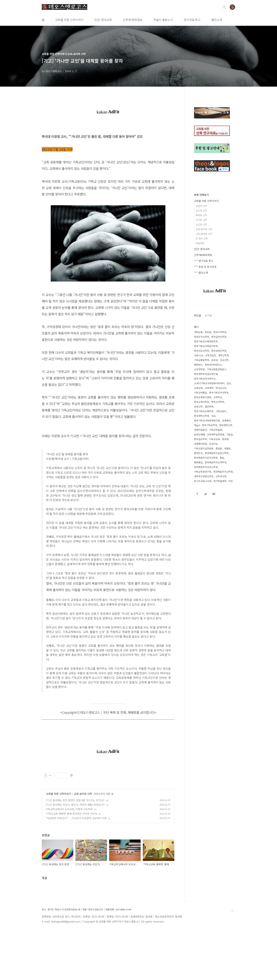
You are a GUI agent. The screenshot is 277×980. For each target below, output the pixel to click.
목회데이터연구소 (213, 365)
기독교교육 (214, 439)
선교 (213, 416)
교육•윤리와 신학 (83, 844)
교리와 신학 (201, 211)
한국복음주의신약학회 (216, 462)
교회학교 (218, 397)
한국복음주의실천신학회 (217, 453)
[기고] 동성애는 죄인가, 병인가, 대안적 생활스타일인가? (75, 855)
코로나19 (199, 355)
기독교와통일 (200, 393)
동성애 (225, 439)
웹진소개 (217, 20)
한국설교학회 (200, 439)
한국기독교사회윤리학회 (206, 346)
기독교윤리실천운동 (204, 448)
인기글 (208, 315)
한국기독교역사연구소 (205, 379)
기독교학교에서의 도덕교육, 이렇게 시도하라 (69, 859)
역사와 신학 (201, 220)
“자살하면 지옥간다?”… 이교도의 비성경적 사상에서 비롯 (76, 868)
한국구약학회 (220, 332)
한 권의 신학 (202, 238)
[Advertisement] (108, 788)
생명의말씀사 (200, 430)
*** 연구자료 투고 (204, 261)
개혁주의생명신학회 (204, 476)
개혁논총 (198, 332)
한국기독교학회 (210, 425)
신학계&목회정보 (203, 255)
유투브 (214, 494)
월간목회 (209, 407)
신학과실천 (211, 355)
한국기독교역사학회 (219, 393)
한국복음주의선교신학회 (206, 467)
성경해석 (226, 420)
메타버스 (198, 365)
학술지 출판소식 (163, 20)
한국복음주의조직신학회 (206, 458)
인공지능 (213, 444)
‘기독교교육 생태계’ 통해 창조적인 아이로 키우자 (71, 864)
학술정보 (200, 243)
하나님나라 (221, 388)
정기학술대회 (220, 481)
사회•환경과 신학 (204, 234)
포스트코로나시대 (203, 481)
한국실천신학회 (219, 337)
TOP (232, 961)
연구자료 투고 (192, 20)
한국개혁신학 (226, 425)
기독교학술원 (216, 430)
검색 (224, 7)
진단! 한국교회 (103, 20)
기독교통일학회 (202, 360)
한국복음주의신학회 (223, 472)
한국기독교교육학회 (204, 411)
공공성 (214, 360)
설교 (229, 383)
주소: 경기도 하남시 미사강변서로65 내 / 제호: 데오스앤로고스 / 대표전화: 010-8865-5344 (86, 960)
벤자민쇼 (198, 453)
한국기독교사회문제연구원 (207, 420)
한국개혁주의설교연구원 (206, 374)
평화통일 (198, 462)
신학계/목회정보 (133, 20)
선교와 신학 (201, 225)
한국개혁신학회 (202, 416)
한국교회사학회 (202, 402)
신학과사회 (221, 476)
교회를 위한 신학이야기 (69, 20)
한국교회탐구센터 (203, 397)
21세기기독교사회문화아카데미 (209, 383)
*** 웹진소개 (201, 273)
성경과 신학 (201, 206)
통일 (222, 458)
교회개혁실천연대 (216, 434)
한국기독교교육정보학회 (206, 341)
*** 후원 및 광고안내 (205, 267)
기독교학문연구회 (203, 472)
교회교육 (198, 388)
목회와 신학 (201, 215)
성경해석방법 (200, 444)
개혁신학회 (223, 355)
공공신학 (198, 407)
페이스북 (197, 494)
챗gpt (197, 425)
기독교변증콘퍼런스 (217, 369)
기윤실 (230, 434)
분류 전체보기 (201, 195)
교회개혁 (209, 388)
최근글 (198, 315)
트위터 (206, 494)
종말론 (219, 448)
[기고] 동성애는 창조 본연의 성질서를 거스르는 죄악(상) (75, 850)
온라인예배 (199, 434)
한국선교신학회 (202, 351)
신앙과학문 (199, 369)
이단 (231, 481)
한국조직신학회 (202, 337)
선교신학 (224, 360)
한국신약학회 (218, 402)
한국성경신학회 (219, 351)
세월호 (227, 448)
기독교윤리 (221, 411)
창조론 (208, 332)
